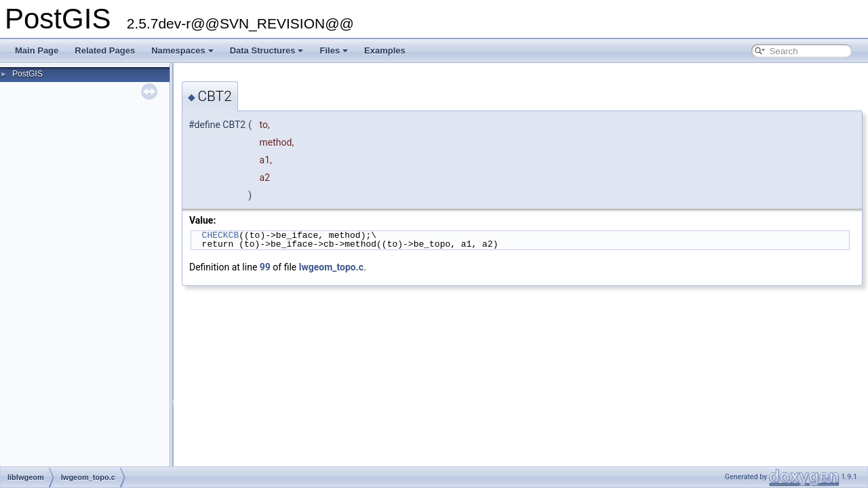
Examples (385, 50)
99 (265, 267)
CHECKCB (221, 235)
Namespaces (182, 50)
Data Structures (267, 50)
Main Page (37, 50)
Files (334, 50)
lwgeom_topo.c (331, 267)
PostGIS (27, 74)
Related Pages (105, 50)
